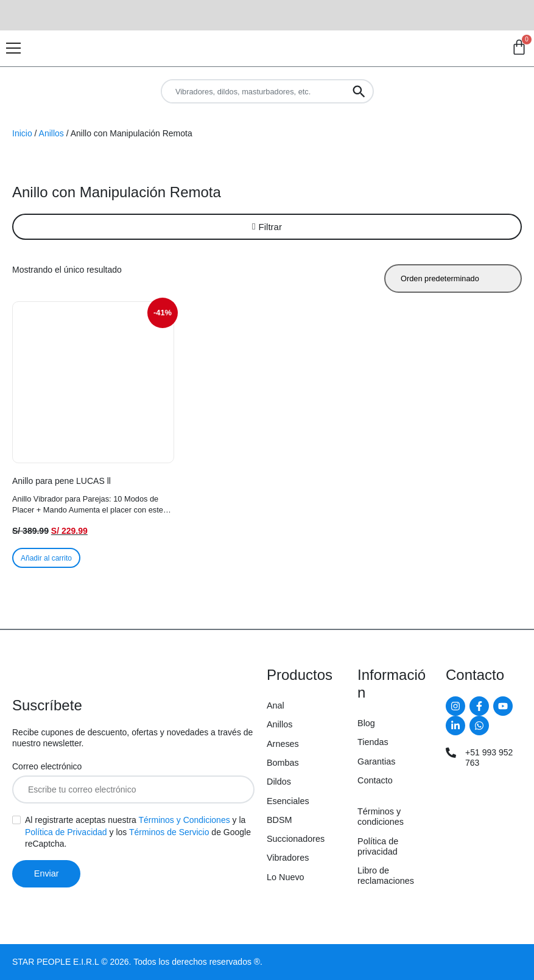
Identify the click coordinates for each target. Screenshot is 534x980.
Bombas (283, 763)
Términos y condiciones (381, 817)
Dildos (279, 782)
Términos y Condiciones (184, 820)
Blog (366, 723)
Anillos (51, 133)
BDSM (279, 820)
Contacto (375, 780)
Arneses (283, 744)
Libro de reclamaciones (386, 876)
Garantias (376, 761)
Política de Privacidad (66, 832)
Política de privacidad (378, 846)
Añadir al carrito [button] (46, 558)
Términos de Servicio (169, 832)
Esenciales (288, 801)
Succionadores (296, 839)
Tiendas (373, 742)
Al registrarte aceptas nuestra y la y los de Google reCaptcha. (138, 832)
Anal (276, 705)
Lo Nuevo (286, 877)
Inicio (22, 133)
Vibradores (288, 858)
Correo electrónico (47, 766)
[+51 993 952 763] (451, 753)
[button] (267, 227)
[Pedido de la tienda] (453, 278)
